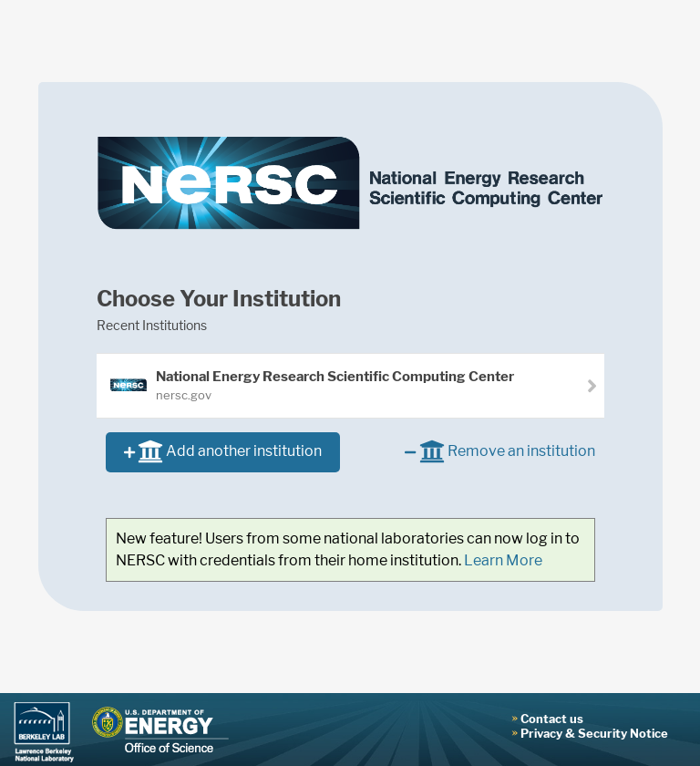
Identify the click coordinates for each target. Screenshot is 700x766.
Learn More (503, 560)
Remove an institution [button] (499, 453)
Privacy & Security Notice (594, 733)
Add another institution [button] (223, 453)
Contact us (552, 719)
